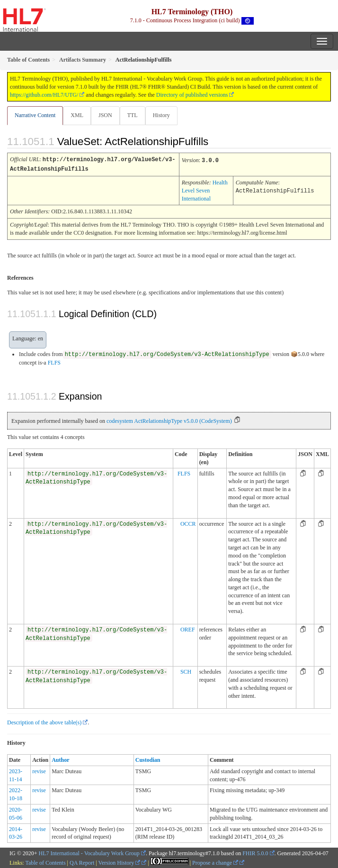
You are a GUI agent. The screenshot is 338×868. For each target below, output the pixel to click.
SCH (186, 671)
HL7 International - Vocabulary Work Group (89, 852)
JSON (105, 115)
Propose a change (215, 862)
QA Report (82, 862)
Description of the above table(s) (44, 722)
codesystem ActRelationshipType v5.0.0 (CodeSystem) (169, 420)
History (161, 115)
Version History (120, 862)
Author (60, 759)
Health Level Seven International (205, 190)
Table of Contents (45, 862)
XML (77, 115)
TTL (133, 115)
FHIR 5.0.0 (255, 852)
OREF (188, 629)
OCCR (188, 523)
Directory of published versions (192, 95)
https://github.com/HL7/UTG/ (44, 95)
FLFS (54, 362)
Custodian (148, 759)
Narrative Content (35, 115)
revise (39, 770)
